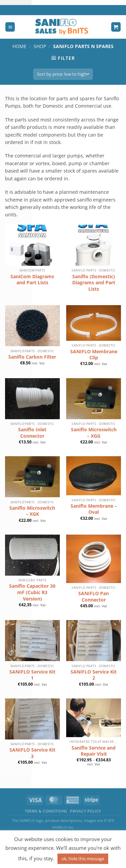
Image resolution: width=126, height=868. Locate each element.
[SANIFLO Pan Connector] (94, 559)
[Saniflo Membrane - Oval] (94, 476)
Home (19, 46)
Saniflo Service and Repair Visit (94, 751)
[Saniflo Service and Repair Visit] (94, 718)
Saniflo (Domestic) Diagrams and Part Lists (94, 283)
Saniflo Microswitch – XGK (32, 511)
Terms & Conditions (46, 811)
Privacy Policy (86, 811)
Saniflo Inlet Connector (32, 433)
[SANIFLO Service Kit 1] (32, 641)
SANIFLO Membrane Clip (94, 355)
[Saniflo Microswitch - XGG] (94, 399)
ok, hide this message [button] (83, 859)
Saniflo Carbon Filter (32, 357)
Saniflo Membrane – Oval (94, 509)
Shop (40, 46)
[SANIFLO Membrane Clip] (94, 323)
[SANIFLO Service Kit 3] (32, 719)
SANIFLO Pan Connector (94, 597)
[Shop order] (63, 74)
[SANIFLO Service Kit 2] (94, 641)
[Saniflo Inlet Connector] (32, 399)
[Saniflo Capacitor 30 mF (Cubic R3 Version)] (32, 555)
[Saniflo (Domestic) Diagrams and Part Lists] (94, 245)
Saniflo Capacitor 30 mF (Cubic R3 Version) (32, 592)
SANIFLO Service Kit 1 (32, 675)
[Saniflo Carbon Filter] (32, 326)
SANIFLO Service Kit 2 (94, 675)
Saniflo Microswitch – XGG (94, 433)
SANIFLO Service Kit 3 (32, 753)
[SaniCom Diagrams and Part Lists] (32, 245)
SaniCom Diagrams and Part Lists (32, 280)
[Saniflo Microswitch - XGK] (32, 477)
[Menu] (10, 27)
